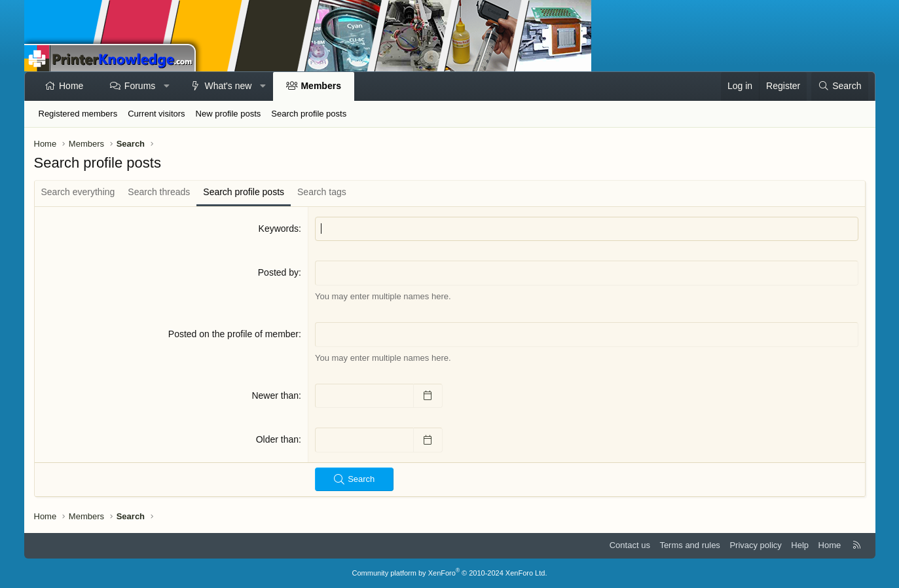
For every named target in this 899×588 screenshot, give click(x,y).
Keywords (279, 229)
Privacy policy (755, 545)
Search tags (322, 192)
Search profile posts (309, 114)
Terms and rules (689, 545)
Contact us (630, 545)
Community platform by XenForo (450, 573)
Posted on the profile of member (233, 334)
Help (800, 545)
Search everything (78, 192)
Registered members (78, 114)
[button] (167, 86)
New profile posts (229, 114)
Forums (140, 86)
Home (71, 86)
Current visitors (156, 114)
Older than (277, 439)
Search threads (159, 192)
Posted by (278, 272)
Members (321, 86)
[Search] (839, 86)
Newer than (275, 395)
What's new (228, 86)
